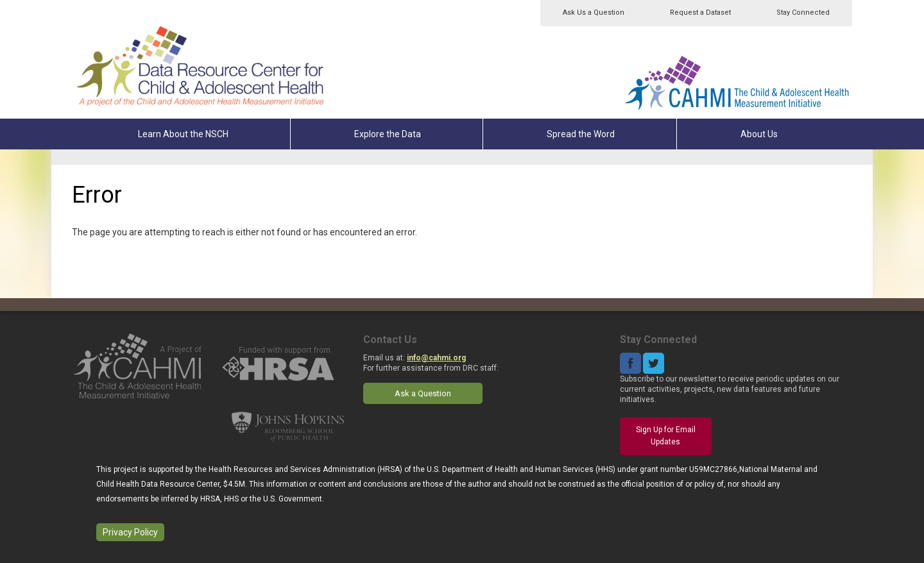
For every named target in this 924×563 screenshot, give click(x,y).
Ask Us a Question (594, 13)
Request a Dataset (700, 13)
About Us (759, 134)
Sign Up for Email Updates (666, 436)
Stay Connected (803, 13)
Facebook (630, 363)
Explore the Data (388, 134)
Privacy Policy (130, 532)
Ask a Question (423, 393)
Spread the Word (581, 134)
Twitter (654, 363)
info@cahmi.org (436, 358)
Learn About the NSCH (183, 134)
